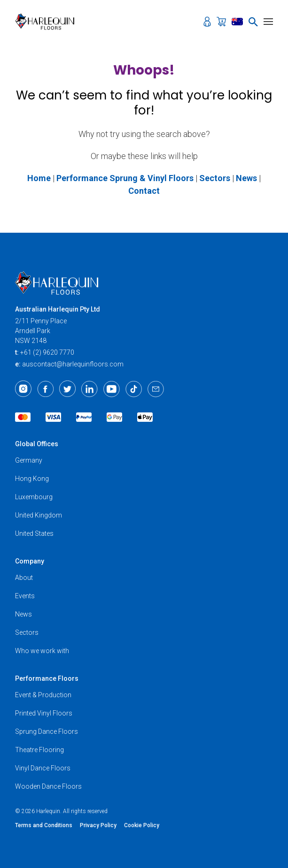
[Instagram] (23, 389)
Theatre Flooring (39, 750)
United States (34, 533)
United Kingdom (39, 515)
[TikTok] (134, 389)
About (24, 578)
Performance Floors (47, 678)
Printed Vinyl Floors (44, 713)
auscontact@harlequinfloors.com (73, 364)
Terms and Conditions (44, 825)
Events (25, 596)
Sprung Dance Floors (47, 731)
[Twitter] (67, 389)
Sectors (27, 632)
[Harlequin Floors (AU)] (48, 22)
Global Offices (37, 444)
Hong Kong (32, 479)
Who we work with (42, 651)
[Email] (156, 389)
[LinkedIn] (90, 389)
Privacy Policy (98, 825)
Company (30, 561)
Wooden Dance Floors (48, 786)
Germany (29, 460)
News (23, 614)
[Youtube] (112, 389)
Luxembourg (34, 497)
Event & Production (43, 695)
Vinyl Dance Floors (43, 768)
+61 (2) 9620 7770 (47, 352)
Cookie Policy (142, 825)
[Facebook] (45, 389)
